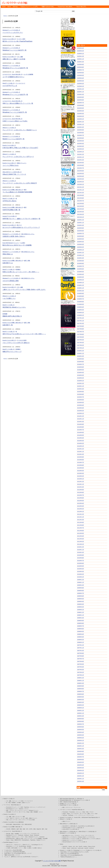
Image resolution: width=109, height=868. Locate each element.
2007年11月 (81, 648)
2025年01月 (81, 86)
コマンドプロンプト (90, 835)
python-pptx (81, 848)
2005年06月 (81, 727)
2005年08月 (81, 721)
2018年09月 (81, 293)
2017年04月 (81, 340)
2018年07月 (81, 299)
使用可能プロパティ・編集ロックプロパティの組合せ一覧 (21, 219)
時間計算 (13, 829)
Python (61, 844)
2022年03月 (81, 179)
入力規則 (8, 848)
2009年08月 (81, 591)
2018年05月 (81, 304)
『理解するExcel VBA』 (48, 7)
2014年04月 (81, 438)
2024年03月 (81, 114)
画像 (89, 814)
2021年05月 (81, 206)
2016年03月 (81, 375)
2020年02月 (81, 247)
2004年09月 (81, 751)
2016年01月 (81, 381)
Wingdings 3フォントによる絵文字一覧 (15, 68)
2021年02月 (81, 214)
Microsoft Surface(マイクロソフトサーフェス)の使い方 (75, 842)
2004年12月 (81, 743)
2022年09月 (81, 163)
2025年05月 (81, 75)
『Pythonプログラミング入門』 (29, 7)
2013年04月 (81, 471)
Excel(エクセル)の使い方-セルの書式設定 (14, 822)
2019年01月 (81, 283)
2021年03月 (81, 212)
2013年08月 (81, 460)
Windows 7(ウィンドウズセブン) (70, 837)
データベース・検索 (20, 817)
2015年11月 (81, 386)
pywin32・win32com (89, 848)
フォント (26, 810)
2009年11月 (81, 582)
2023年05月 (81, 141)
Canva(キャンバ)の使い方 (66, 850)
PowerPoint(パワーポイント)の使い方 (69, 805)
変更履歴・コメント (38, 812)
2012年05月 (81, 501)
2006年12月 (81, 678)
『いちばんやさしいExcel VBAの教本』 (13, 850)
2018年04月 (81, 307)
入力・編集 (20, 57)
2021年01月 (81, 217)
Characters (42, 837)
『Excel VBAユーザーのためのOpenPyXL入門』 (72, 855)
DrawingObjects (26, 840)
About (9, 7)
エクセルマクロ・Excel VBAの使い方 (12, 74)
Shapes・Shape (10, 840)
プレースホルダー (75, 814)
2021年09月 (81, 195)
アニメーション (90, 815)
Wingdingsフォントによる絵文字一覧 (15, 112)
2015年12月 (81, 383)
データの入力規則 (22, 340)
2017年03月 (81, 343)
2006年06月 (81, 694)
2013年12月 (81, 449)
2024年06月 (81, 105)
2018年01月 (81, 315)
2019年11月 (81, 255)
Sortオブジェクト (16, 837)
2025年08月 (81, 67)
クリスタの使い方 (97, 850)
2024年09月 (81, 97)
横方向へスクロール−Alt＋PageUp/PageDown (17, 41)
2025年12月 (81, 56)
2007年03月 (81, 670)
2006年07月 (81, 691)
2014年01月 (81, 446)
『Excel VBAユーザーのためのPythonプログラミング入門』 (74, 852)
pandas (85, 846)
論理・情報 (27, 261)
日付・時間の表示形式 (27, 824)
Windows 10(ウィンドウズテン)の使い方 (91, 839)
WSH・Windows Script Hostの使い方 (69, 802)
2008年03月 (81, 637)
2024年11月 (81, 92)
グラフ (8, 818)
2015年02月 (81, 411)
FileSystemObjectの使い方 (66, 800)
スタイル (26, 809)
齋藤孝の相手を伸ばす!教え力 (12, 316)
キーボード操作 (21, 39)
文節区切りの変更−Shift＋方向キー (14, 236)
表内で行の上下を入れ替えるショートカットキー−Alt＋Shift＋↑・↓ (24, 334)
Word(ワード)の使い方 (8, 83)
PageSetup (33, 840)
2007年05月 (81, 664)
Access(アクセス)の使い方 (10, 216)
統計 (46, 829)
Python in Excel (92, 846)
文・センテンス (19, 810)
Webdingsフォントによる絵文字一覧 (14, 50)
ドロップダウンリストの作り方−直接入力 (16, 343)
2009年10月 (81, 585)
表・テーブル (22, 812)
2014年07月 (81, 430)
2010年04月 (81, 569)
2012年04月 (81, 503)
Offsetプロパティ (27, 845)
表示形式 (29, 846)
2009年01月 (81, 610)
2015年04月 (81, 405)
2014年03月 (81, 441)
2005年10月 (81, 716)
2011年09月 (81, 522)
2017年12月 (81, 318)
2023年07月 (81, 135)
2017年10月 (81, 323)
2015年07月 (81, 397)
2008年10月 (81, 618)
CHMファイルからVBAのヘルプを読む (15, 121)
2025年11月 (81, 59)
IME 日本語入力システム (28, 234)
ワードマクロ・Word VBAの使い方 (12, 805)
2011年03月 (81, 539)
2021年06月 (81, 204)
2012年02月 (81, 509)
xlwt (77, 846)
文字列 (31, 829)
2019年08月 (81, 263)
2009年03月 (81, 604)
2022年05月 (81, 174)
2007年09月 (81, 653)
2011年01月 (81, 544)
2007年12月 (81, 645)
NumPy (81, 846)
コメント (21, 848)
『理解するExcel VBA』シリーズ (12, 855)
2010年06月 (81, 563)
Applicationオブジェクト (12, 835)
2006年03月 (81, 702)
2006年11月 (81, 681)
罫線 (25, 848)
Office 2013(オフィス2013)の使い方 (88, 832)
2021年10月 (81, 193)
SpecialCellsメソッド (11, 846)
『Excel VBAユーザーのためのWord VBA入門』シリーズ (17, 853)
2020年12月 (81, 220)
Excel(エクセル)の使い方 (9, 39)
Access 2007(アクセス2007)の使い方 (71, 829)
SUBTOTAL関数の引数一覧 (11, 210)
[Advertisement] (68, 384)
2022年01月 (81, 184)
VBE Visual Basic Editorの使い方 (68, 799)
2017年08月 (81, 329)
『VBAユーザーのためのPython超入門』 (70, 854)
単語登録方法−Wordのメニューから (14, 307)
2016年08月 (81, 362)
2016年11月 (81, 353)
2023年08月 (81, 133)
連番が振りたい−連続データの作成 (14, 59)
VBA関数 (17, 834)
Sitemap (15, 7)
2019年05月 (81, 272)
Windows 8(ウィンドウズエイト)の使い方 (72, 839)
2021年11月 (81, 190)
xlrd (74, 846)
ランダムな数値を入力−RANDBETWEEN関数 (17, 192)
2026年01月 (81, 54)
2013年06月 (81, 465)
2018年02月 (81, 313)
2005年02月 (81, 738)
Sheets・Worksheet (35, 835)
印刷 (9, 803)
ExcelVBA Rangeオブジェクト (11, 842)
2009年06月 (81, 596)
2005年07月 (81, 724)
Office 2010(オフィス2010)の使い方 (69, 832)
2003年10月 (81, 781)
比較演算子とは (8, 263)
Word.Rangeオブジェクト (12, 809)
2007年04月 (81, 667)
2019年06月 (81, 269)
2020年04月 (81, 242)
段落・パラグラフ (10, 810)
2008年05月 (81, 631)
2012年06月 (81, 498)
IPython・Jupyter (66, 848)
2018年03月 (81, 310)
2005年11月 (81, 713)
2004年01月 (81, 773)
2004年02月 (81, 771)
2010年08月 (81, 558)
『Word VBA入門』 (81, 7)
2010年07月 (81, 561)
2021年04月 (81, 209)
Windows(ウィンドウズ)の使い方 (11, 30)
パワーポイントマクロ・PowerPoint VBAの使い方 (72, 810)
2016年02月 (81, 378)
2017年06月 (81, 334)
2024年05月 (81, 108)
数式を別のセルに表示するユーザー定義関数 (17, 245)
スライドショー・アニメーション (73, 807)
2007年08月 (81, 656)
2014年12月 (81, 416)
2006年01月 (81, 708)
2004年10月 (81, 749)
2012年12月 (81, 482)
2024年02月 (81, 116)
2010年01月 (81, 577)
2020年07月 (81, 234)
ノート (76, 815)
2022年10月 (81, 160)
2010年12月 (81, 547)
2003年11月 (81, 779)
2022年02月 (81, 182)
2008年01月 (81, 642)
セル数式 (23, 243)
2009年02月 (81, 607)
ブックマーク (15, 812)
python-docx (74, 848)
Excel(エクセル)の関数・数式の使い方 (13, 190)
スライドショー (82, 815)
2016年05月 (81, 370)
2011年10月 (81, 520)
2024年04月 (81, 111)
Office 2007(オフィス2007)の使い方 (12, 172)
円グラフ (18, 818)
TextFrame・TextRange (68, 815)
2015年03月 (81, 408)
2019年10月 (81, 258)
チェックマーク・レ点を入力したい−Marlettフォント (20, 130)
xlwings (70, 846)
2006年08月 (81, 689)
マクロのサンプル (35, 834)
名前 (13, 817)
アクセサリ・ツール (79, 835)
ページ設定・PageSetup (23, 807)
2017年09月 (81, 326)
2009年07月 (81, 593)
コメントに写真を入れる (11, 165)
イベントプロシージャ (25, 834)
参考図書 (5, 314)
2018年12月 (81, 285)
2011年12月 (81, 514)
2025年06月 (81, 73)
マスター (92, 812)
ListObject (8, 837)
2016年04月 (81, 373)
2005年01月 (81, 741)
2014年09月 (81, 424)
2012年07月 (81, 495)
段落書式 (18, 269)
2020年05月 (81, 239)
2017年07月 (81, 332)
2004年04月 (81, 765)
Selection (21, 809)
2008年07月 (81, 626)
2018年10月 (81, 291)
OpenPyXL (65, 846)
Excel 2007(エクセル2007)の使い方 (86, 826)
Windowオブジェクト (34, 810)
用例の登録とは (8, 254)
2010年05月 (81, 566)
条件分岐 (8, 834)
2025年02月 (81, 84)
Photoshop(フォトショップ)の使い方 (83, 850)
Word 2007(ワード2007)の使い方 (70, 826)
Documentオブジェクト (11, 807)
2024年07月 (81, 103)
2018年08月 (81, 296)
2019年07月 (81, 266)
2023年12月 (81, 122)
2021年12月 (81, 187)
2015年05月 (81, 403)
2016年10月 (81, 356)
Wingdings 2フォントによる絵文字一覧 (15, 95)
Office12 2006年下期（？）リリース (14, 174)
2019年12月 (81, 253)
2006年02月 (81, 705)
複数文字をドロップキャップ (12, 352)
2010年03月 (81, 572)
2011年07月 (81, 528)
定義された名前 (20, 838)
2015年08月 (81, 394)
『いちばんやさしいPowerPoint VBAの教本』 (15, 852)
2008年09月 (81, 621)
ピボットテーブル (28, 838)
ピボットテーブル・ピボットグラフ (17, 820)
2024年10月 (81, 94)
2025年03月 (81, 81)
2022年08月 (81, 165)
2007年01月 (81, 675)
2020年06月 (81, 236)
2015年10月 (81, 389)
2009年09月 (81, 588)
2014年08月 (81, 427)
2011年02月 (81, 542)
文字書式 (19, 803)
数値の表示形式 (17, 824)
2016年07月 (81, 364)
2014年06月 (81, 433)
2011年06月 (81, 531)
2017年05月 (81, 337)
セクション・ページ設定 (18, 801)
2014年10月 (81, 422)
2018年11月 (81, 288)
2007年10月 (81, 651)
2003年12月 (81, 776)
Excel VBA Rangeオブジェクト (11, 243)
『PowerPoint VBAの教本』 (65, 7)
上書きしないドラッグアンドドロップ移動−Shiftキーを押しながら (24, 290)
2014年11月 (81, 419)
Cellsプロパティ (10, 845)
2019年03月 (81, 277)
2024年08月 (81, 100)
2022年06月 (81, 171)
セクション (33, 807)
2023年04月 (81, 144)
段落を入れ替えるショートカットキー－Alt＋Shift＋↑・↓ (21, 272)
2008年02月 (81, 640)
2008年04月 (81, 634)
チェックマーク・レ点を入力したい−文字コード (18, 157)
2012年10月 (81, 487)
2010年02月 (81, 574)
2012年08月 (81, 492)
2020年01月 (81, 250)
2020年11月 (81, 223)
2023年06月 (81, 138)
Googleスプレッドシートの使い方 (68, 803)
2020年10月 (81, 225)
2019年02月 (81, 280)
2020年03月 (81, 244)
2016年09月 (81, 359)
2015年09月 (81, 392)
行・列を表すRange (21, 846)
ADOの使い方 (80, 799)
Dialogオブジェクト (41, 840)
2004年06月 (81, 760)
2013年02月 (81, 476)
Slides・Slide (85, 812)
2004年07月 (81, 757)
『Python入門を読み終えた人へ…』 (69, 857)
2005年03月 (81, 735)
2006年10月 (81, 683)
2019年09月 (81, 261)
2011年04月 (81, 536)
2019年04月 (81, 274)
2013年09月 (81, 457)
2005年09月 (81, 719)
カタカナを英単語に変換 (11, 281)
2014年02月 (81, 443)
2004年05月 (81, 762)
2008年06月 (81, 629)
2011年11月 (81, 517)
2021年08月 (81, 198)
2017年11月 (81, 321)
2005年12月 (81, 711)
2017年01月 (81, 348)
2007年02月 (81, 672)
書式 (63, 807)
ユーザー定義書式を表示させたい (13, 77)
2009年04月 (81, 602)
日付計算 (8, 829)
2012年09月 (81, 490)
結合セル (40, 848)
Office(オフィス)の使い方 (9, 128)
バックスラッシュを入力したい (13, 32)
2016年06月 (81, 367)
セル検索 (35, 848)
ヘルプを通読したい (9, 298)
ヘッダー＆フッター (41, 807)
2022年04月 (81, 176)
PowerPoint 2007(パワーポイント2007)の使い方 (73, 828)
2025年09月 (81, 65)
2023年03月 (81, 146)
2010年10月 (81, 552)
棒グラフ (19, 225)
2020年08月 (81, 231)
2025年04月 (81, 78)
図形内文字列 (18, 840)
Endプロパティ (18, 845)
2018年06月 (81, 302)
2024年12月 (81, 89)
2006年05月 (81, 697)
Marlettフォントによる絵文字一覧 (13, 139)
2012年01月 (81, 512)
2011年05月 (81, 533)
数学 (25, 190)
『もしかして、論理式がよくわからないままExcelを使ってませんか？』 (21, 857)
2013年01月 (81, 479)
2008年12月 (81, 612)
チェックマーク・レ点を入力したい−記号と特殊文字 (20, 183)
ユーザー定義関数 (28, 74)
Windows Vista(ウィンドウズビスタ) (86, 837)
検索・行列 (25, 829)
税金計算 (39, 829)
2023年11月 (81, 124)
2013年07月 (81, 462)
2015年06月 (81, 400)
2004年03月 (81, 768)
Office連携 (8, 812)
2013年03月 (81, 473)
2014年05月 (81, 435)
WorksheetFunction (10, 838)
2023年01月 (81, 152)
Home (4, 7)
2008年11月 (81, 615)
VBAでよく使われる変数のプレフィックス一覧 (18, 103)
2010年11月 (81, 550)
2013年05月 (81, 468)
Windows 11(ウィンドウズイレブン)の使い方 (73, 840)
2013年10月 (81, 454)
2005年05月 (81, 730)
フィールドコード (20, 83)
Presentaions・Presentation (69, 812)
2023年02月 (81, 149)
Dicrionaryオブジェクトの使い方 (82, 800)
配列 (12, 834)
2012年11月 (81, 484)
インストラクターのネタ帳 (14, 3)
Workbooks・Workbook (24, 835)
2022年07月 (81, 168)
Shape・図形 (30, 812)
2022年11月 (81, 157)
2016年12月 (81, 351)
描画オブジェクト (22, 163)
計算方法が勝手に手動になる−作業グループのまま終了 (20, 148)
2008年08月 (81, 623)
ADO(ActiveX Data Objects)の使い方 (91, 817)
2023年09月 (81, 130)
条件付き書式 (9, 824)
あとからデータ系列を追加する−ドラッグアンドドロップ (21, 227)
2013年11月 (81, 452)
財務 (35, 829)
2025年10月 (81, 62)
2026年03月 (81, 48)
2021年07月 (81, 201)
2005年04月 (81, 732)
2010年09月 (81, 555)
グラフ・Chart (24, 837)
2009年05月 (81, 599)
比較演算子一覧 (8, 325)
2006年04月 (81, 700)
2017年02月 (81, 345)
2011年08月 (81, 525)
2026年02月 (81, 51)
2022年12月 (81, 154)
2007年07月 (81, 659)
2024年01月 (81, 119)
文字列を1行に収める (9, 201)
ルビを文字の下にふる (10, 86)
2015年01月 (81, 413)
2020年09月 (81, 228)
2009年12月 (81, 580)
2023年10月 (81, 127)
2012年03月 (81, 506)
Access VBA (77, 817)
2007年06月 (81, 661)
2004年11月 (81, 746)
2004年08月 (81, 754)
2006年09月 (81, 686)
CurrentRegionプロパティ (37, 845)
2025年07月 (81, 70)
